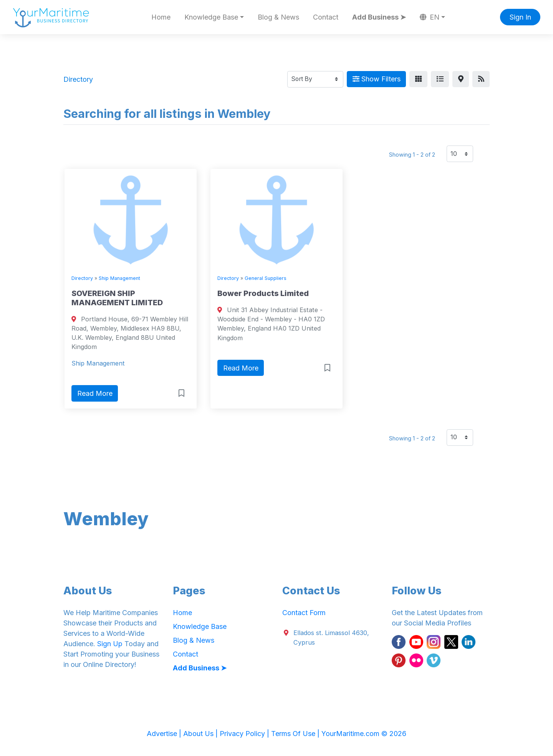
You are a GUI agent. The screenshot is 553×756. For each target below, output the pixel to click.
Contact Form (304, 613)
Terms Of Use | (296, 734)
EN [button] (430, 17)
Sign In (520, 17)
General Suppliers (266, 278)
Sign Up (110, 644)
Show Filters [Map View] (377, 79)
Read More (95, 393)
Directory (82, 278)
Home (161, 17)
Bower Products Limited (263, 293)
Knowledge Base (200, 626)
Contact (326, 17)
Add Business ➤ (379, 17)
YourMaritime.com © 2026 (364, 734)
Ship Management (119, 278)
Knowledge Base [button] (211, 17)
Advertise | (165, 734)
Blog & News (278, 17)
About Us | (201, 734)
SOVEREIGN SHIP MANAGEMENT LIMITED (117, 298)
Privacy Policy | (245, 734)
